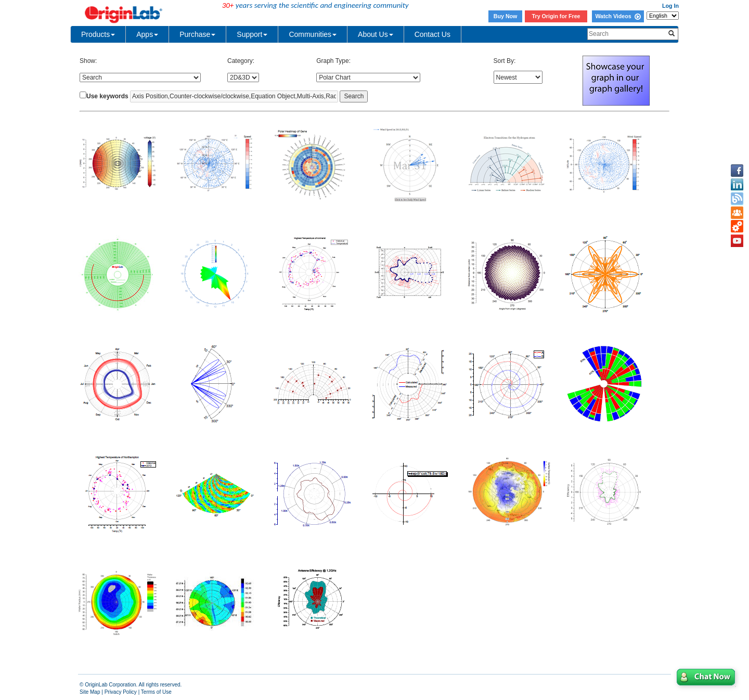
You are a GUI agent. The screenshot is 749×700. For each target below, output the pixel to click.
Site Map (90, 692)
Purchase (197, 34)
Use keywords (107, 96)
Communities (313, 34)
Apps (147, 34)
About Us (376, 34)
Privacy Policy (121, 692)
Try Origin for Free (556, 16)
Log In (670, 6)
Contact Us (432, 34)
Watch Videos (618, 16)
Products (98, 34)
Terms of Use (156, 692)
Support (252, 34)
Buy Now (506, 16)
